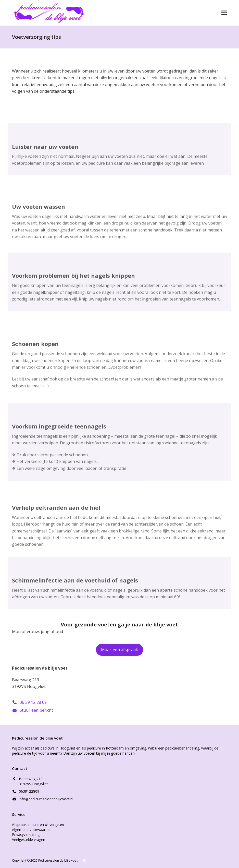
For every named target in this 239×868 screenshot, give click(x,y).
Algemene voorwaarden (32, 830)
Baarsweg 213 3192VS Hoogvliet (33, 781)
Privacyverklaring (26, 834)
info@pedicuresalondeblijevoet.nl (46, 799)
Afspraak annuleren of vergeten (38, 824)
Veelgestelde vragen (29, 840)
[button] (224, 13)
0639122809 (29, 791)
